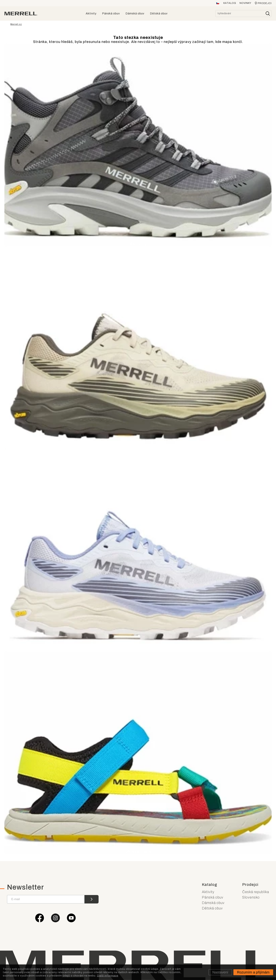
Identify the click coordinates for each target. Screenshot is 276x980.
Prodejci (265, 3)
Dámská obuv (213, 903)
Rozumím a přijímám (253, 972)
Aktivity (208, 892)
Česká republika (256, 892)
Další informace (108, 975)
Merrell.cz (16, 24)
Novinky (245, 3)
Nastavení (220, 972)
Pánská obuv (213, 897)
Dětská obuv (212, 908)
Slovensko (251, 897)
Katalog (230, 3)
